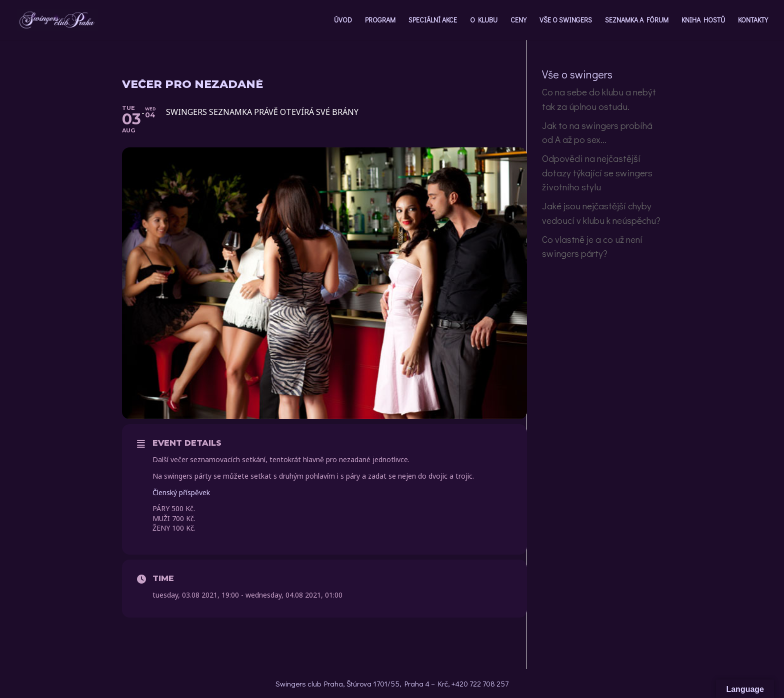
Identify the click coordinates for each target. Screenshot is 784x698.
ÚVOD (343, 20)
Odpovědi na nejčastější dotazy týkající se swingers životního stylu (597, 172)
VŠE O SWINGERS (566, 20)
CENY (518, 20)
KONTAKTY (753, 20)
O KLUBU (484, 20)
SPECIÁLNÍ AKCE (433, 20)
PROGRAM (380, 20)
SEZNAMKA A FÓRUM (637, 20)
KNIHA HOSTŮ (703, 20)
